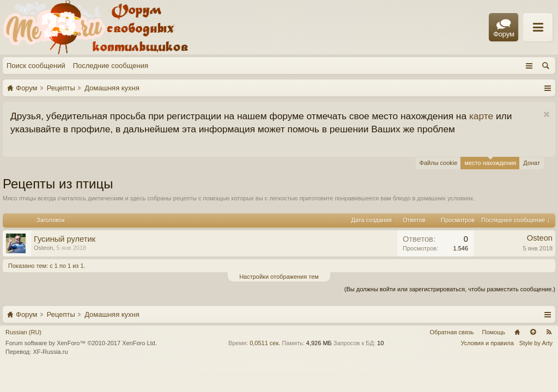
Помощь (494, 332)
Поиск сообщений (36, 66)
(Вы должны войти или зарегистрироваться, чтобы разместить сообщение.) (450, 289)
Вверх (533, 332)
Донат (532, 163)
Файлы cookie (439, 163)
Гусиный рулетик (65, 239)
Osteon (43, 248)
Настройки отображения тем (279, 277)
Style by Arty (536, 343)
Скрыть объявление (546, 115)
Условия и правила (487, 343)
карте (481, 116)
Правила (445, 28)
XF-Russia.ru (50, 352)
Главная (517, 332)
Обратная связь (451, 332)
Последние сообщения (111, 66)
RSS (549, 332)
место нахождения (490, 161)
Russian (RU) (23, 332)
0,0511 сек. (265, 343)
